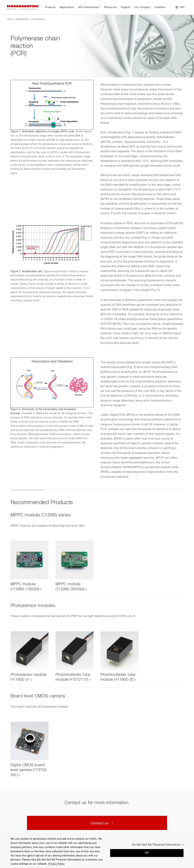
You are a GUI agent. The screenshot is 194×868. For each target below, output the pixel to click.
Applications (22, 19)
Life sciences (38, 19)
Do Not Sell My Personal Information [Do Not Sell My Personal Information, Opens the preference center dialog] (156, 845)
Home (10, 19)
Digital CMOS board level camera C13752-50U (29, 770)
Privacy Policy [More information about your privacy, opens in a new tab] (56, 864)
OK (147, 853)
